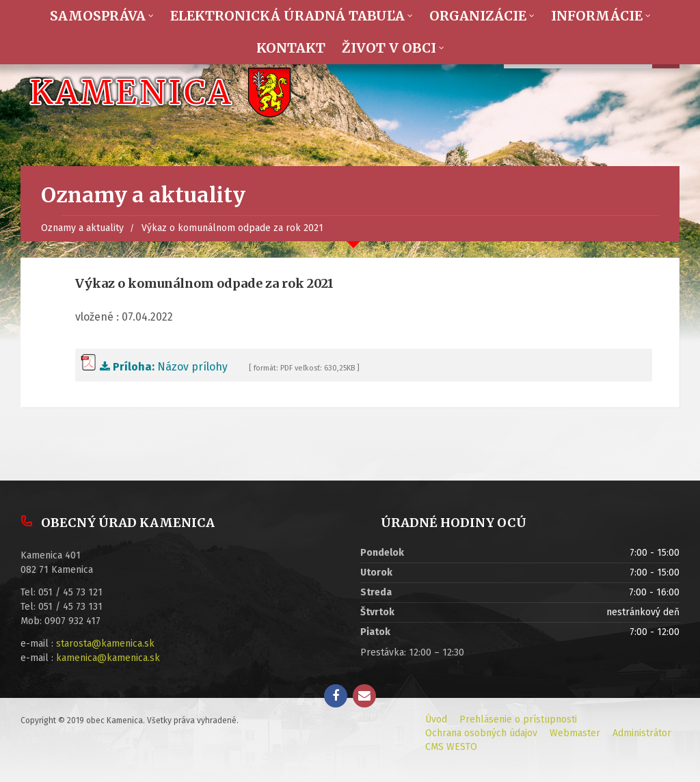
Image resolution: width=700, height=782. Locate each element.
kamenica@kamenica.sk (108, 658)
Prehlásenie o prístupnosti (518, 719)
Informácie (597, 16)
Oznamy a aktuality (82, 228)
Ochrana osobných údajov (481, 733)
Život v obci (389, 48)
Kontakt (291, 48)
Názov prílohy (154, 367)
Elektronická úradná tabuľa (287, 16)
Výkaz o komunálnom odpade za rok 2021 (232, 228)
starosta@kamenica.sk (105, 644)
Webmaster (575, 733)
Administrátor (642, 733)
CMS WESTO (451, 747)
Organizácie (478, 16)
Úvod (436, 719)
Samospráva (98, 16)
